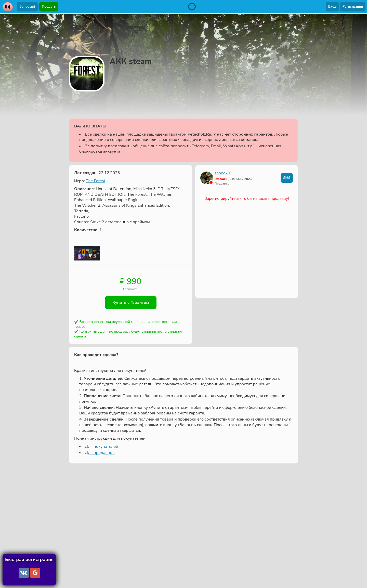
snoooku (222, 173)
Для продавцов (100, 453)
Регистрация (353, 7)
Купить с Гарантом (131, 303)
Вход (332, 7)
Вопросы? (27, 7)
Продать (49, 7)
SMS (287, 178)
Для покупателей (101, 447)
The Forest (96, 181)
